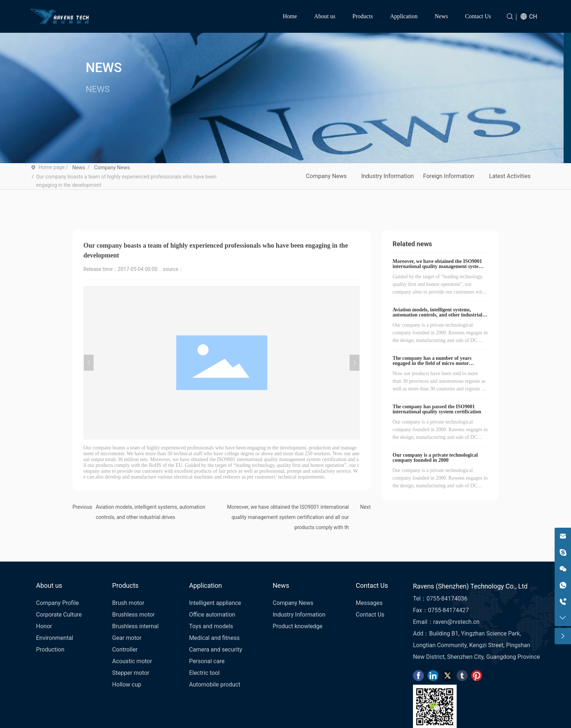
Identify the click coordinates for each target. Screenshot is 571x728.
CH (533, 17)
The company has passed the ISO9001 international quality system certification (437, 409)
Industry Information (388, 176)
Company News (112, 168)
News (78, 168)
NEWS (104, 68)
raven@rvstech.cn (456, 622)
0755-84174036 (447, 599)
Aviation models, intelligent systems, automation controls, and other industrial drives (437, 315)
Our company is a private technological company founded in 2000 (435, 458)
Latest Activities (510, 176)
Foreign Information (449, 176)
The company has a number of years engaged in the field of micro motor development (432, 363)
